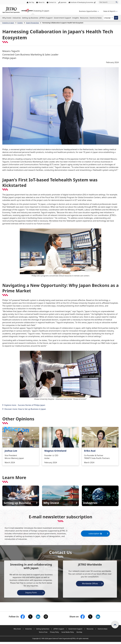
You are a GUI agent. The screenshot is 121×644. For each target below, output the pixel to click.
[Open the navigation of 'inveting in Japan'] (110, 11)
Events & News (103, 629)
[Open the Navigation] (7, 18)
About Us (41, 2)
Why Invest (17, 629)
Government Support (75, 629)
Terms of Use (43, 632)
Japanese (63, 2)
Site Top (31, 2)
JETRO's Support (59, 629)
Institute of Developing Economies (83, 2)
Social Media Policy (68, 632)
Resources (90, 629)
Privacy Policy (54, 632)
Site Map (79, 632)
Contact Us (52, 2)
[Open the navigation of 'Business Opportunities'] (89, 11)
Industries (29, 629)
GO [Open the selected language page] (116, 18)
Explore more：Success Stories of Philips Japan (25, 405)
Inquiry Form (31, 593)
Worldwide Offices (90, 583)
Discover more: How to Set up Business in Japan (25, 409)
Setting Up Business (43, 629)
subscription (95, 533)
